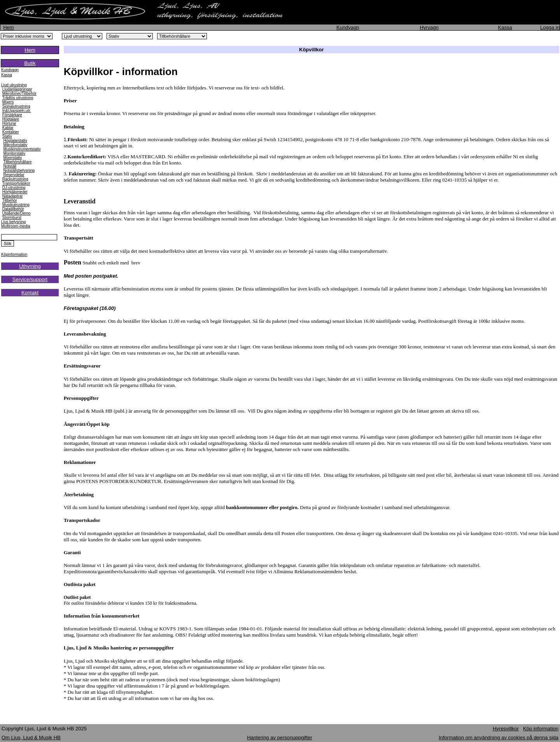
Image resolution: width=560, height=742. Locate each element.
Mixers (8, 102)
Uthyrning (30, 266)
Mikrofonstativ (16, 145)
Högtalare (11, 119)
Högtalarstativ (15, 141)
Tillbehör (10, 200)
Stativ (7, 136)
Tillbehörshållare (17, 162)
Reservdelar (14, 175)
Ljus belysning (13, 222)
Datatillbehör (13, 209)
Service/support (30, 279)
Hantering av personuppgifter (280, 738)
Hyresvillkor (506, 729)
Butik (30, 63)
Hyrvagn (429, 27)
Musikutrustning (16, 205)
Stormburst (12, 218)
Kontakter (11, 132)
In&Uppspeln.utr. (17, 111)
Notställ (10, 166)
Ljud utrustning (14, 85)
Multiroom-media (16, 226)
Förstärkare (12, 115)
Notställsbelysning (19, 171)
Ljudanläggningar (17, 89)
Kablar (8, 128)
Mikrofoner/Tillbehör (19, 94)
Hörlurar (9, 123)
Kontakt (30, 293)
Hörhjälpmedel (15, 192)
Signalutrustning (16, 106)
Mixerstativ (13, 158)
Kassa (505, 27)
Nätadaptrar (13, 196)
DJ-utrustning (14, 188)
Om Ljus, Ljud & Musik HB (31, 738)
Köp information (541, 729)
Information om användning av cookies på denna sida (499, 738)
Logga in (550, 27)
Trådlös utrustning (18, 98)
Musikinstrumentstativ (22, 149)
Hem (8, 27)
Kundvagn (348, 27)
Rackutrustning (15, 179)
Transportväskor (16, 183)
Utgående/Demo (17, 213)
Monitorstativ (15, 153)
